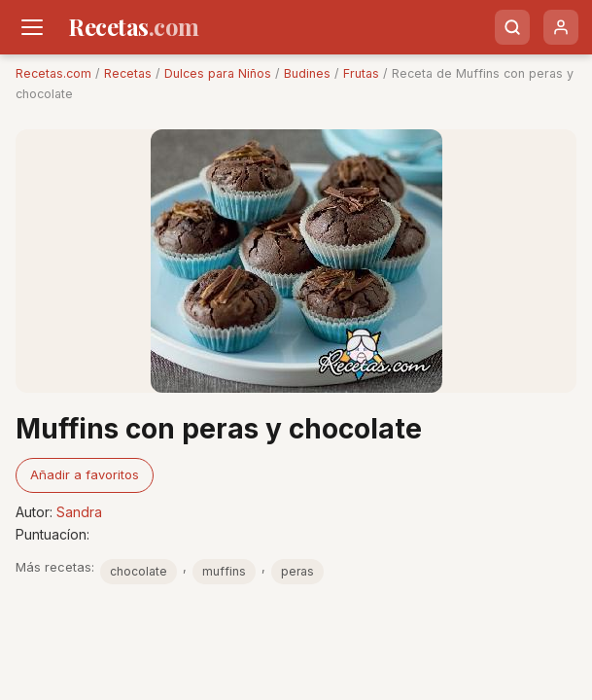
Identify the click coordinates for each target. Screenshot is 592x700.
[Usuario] (561, 27)
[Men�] (32, 27)
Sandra (79, 512)
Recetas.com (53, 73)
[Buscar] (512, 27)
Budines (307, 73)
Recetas (128, 73)
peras (297, 571)
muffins (224, 571)
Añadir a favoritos (85, 474)
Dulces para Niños (218, 73)
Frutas (361, 73)
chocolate (139, 571)
